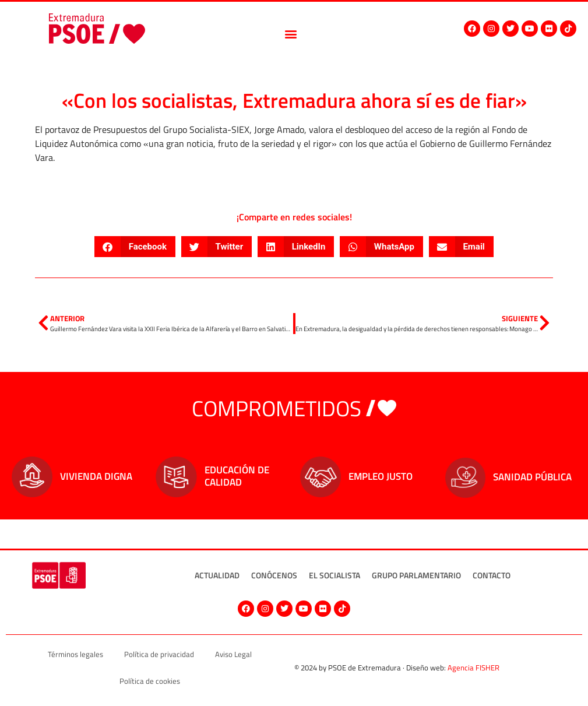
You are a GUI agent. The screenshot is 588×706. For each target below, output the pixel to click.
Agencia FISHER (473, 668)
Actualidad (217, 575)
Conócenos (274, 575)
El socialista (335, 575)
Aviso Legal (233, 654)
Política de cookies (150, 681)
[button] (291, 34)
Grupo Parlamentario (416, 575)
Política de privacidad (159, 654)
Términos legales (75, 654)
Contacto (492, 575)
